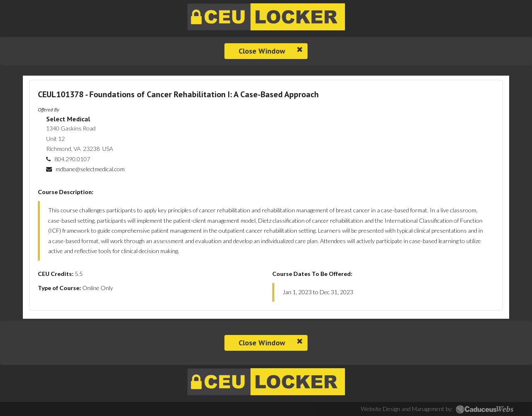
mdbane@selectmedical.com (90, 169)
